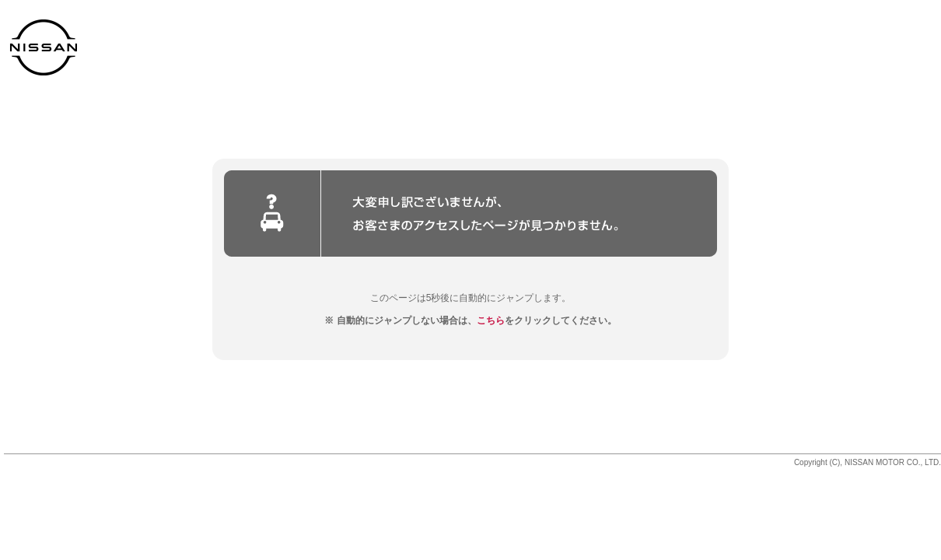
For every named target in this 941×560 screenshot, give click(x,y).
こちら (491, 320)
